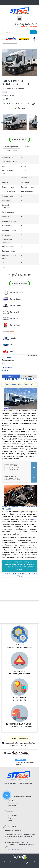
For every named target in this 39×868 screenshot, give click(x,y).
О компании (13, 815)
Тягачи (11, 800)
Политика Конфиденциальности (14, 862)
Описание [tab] (28, 147)
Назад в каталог (10, 45)
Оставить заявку (19, 139)
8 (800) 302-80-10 (26, 25)
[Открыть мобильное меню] (19, 18)
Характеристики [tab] (11, 147)
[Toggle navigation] (20, 2)
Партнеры (12, 818)
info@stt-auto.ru (16, 849)
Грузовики (12, 806)
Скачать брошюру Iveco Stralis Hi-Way (20, 384)
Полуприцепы (13, 803)
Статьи (11, 821)
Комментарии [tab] (11, 150)
